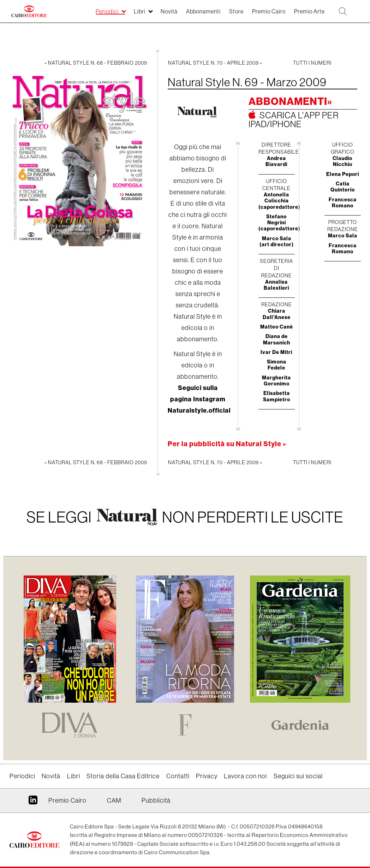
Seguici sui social (298, 776)
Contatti (178, 776)
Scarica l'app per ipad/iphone (294, 120)
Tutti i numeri (312, 63)
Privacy (207, 776)
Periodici (22, 776)
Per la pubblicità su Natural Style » (227, 444)
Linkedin (33, 803)
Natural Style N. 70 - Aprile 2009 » (215, 63)
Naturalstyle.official (199, 410)
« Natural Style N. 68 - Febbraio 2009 (96, 63)
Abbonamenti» (290, 101)
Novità (51, 776)
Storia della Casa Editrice (123, 776)
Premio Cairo (67, 801)
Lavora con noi (245, 776)
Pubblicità (156, 801)
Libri (74, 776)
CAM (114, 801)
